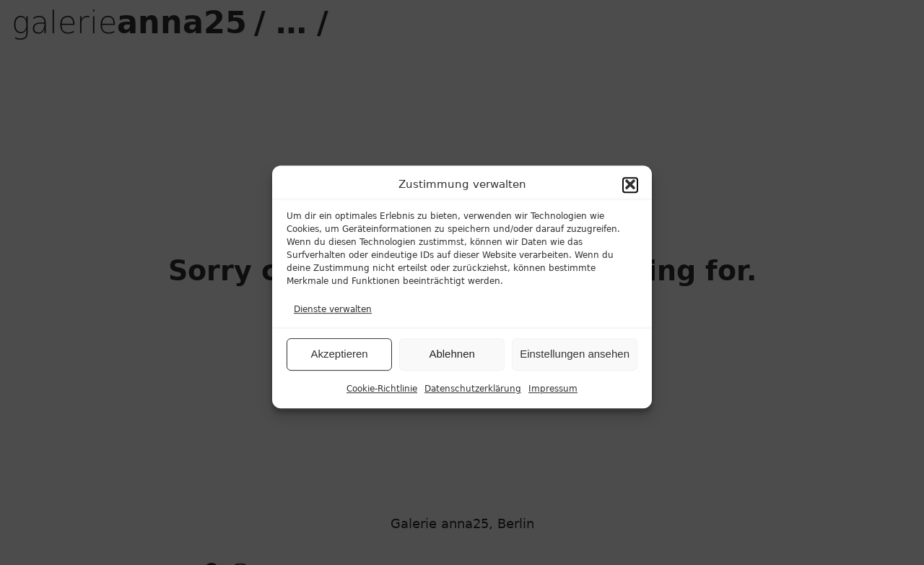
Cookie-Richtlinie (382, 396)
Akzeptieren (339, 361)
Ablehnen (452, 361)
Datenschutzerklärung (473, 396)
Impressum (553, 396)
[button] (630, 192)
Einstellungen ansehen (575, 361)
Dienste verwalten (333, 316)
